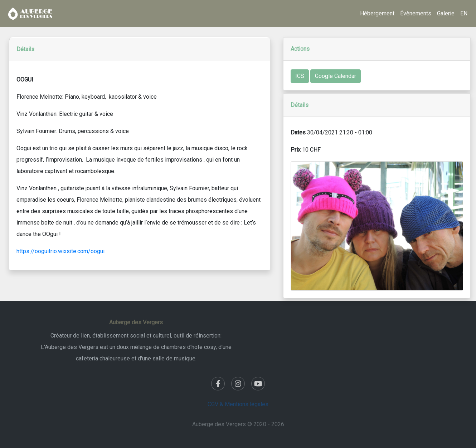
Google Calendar (336, 76)
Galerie (446, 13)
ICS (300, 76)
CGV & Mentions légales (238, 404)
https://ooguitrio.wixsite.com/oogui (60, 251)
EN (464, 13)
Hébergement (377, 13)
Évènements (416, 13)
